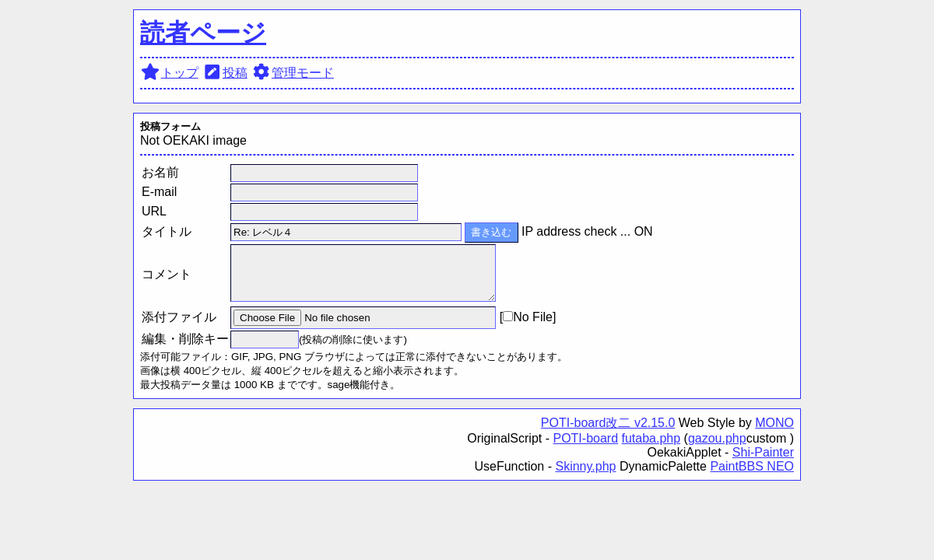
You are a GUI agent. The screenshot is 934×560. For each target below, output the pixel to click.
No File (528, 317)
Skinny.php (585, 466)
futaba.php (651, 438)
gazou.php (717, 438)
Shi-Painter (763, 452)
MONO (774, 423)
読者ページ (203, 33)
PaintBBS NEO (752, 466)
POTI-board (585, 438)
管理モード (292, 73)
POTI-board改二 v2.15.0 (608, 423)
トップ (169, 73)
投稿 (225, 73)
